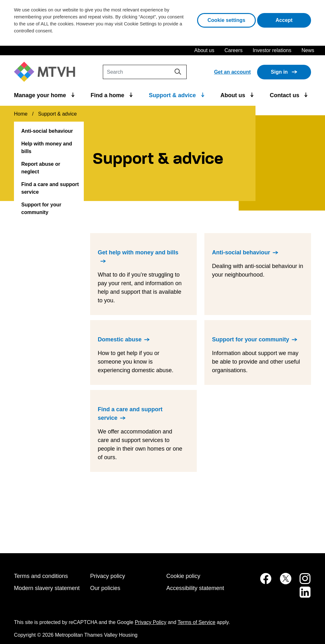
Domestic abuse (120, 339)
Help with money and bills (47, 148)
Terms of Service (197, 622)
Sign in (279, 72)
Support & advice (173, 95)
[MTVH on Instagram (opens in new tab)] (302, 582)
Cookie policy (183, 576)
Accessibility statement (195, 588)
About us (204, 50)
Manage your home (41, 95)
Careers (233, 50)
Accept (293, 20)
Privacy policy (108, 576)
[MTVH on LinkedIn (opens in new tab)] (302, 596)
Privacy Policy (151, 622)
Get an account (232, 72)
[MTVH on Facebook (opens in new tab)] (262, 582)
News (308, 50)
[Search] (145, 72)
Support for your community (41, 208)
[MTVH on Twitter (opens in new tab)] (282, 582)
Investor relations (272, 50)
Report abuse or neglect (41, 168)
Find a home (108, 95)
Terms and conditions (41, 576)
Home (21, 114)
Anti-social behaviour (47, 131)
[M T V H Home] (47, 72)
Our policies (105, 588)
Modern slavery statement (47, 588)
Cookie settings (226, 20)
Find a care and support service (50, 188)
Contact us (285, 95)
